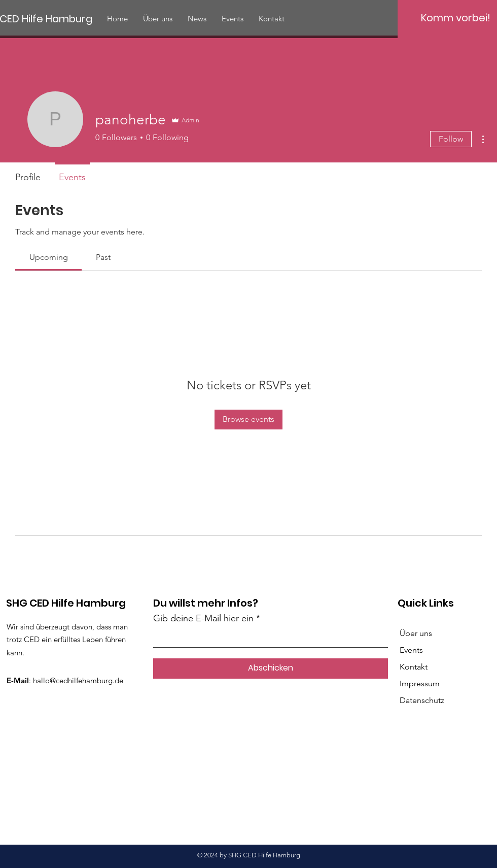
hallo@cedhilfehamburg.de (78, 680)
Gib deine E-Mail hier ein (203, 618)
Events (411, 650)
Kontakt (414, 667)
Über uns (416, 633)
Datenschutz (422, 700)
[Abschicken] (271, 669)
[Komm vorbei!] (455, 18)
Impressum (420, 683)
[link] (49, 257)
